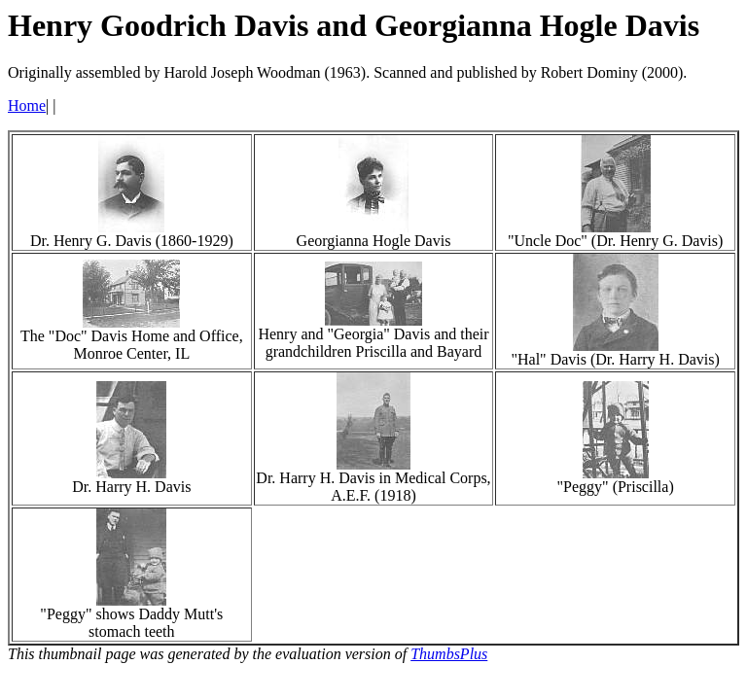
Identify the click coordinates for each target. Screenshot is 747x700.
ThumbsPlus (449, 654)
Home (27, 105)
